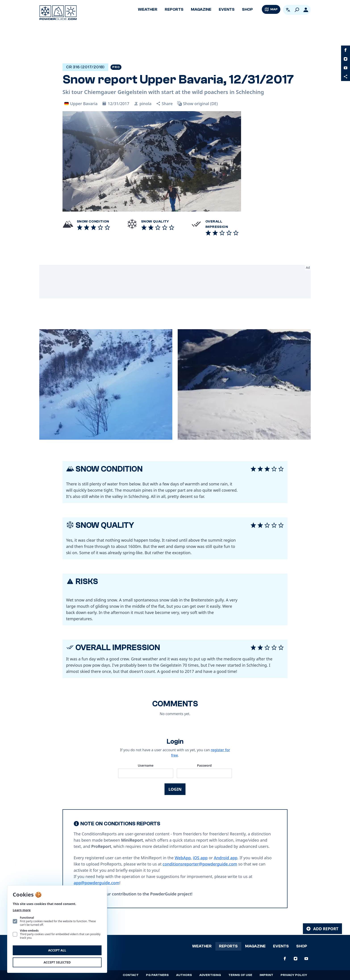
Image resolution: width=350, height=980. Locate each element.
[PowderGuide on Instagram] (346, 59)
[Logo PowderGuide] (58, 13)
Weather (148, 9)
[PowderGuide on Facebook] (346, 50)
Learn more (22, 910)
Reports (174, 9)
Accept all (57, 950)
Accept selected (57, 962)
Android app (226, 858)
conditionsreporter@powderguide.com (200, 864)
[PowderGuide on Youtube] (346, 68)
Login (175, 789)
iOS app (200, 858)
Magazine (201, 9)
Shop (247, 9)
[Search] (297, 10)
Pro (116, 67)
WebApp (183, 858)
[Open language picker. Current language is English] (288, 10)
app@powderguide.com (97, 883)
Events (227, 9)
